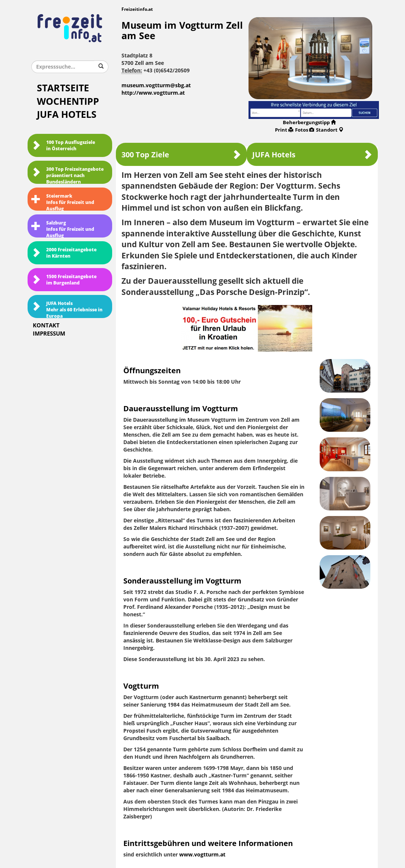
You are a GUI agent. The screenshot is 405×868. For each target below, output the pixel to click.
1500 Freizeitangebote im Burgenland (64, 280)
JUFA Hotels (67, 115)
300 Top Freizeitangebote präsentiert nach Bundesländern (67, 175)
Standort (330, 130)
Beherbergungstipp (309, 122)
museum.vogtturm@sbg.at (156, 86)
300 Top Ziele (181, 155)
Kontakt (46, 325)
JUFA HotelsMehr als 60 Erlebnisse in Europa (67, 309)
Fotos (305, 130)
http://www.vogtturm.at (153, 93)
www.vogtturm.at (202, 855)
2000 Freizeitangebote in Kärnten (64, 253)
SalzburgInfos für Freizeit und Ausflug (63, 229)
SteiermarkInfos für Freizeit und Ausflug (63, 202)
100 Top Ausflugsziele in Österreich (63, 146)
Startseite (63, 88)
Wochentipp (68, 102)
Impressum (49, 334)
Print (284, 130)
